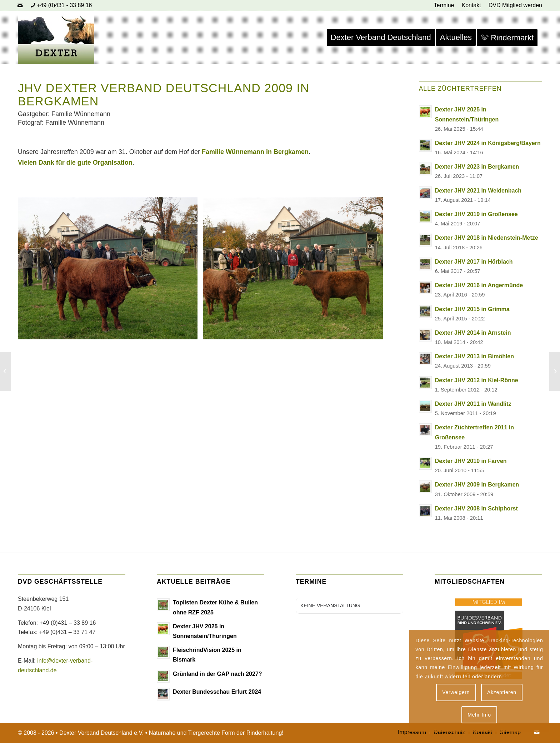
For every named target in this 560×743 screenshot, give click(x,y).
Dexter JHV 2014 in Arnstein (473, 333)
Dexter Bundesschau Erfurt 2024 (217, 692)
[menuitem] (444, 5)
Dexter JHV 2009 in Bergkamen (477, 485)
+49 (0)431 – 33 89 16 (67, 623)
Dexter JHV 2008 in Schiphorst (476, 508)
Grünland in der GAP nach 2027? (217, 674)
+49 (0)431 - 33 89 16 (64, 5)
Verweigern (456, 692)
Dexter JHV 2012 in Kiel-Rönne (477, 380)
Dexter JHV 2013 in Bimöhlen (474, 356)
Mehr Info (479, 715)
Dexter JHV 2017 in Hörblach (474, 262)
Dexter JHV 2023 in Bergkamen (477, 167)
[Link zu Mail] (20, 5)
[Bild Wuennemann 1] (295, 272)
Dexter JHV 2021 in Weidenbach (478, 191)
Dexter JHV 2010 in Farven (471, 461)
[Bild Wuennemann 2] (110, 272)
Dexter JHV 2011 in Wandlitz (473, 404)
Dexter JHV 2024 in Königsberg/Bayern (488, 143)
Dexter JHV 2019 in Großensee (476, 214)
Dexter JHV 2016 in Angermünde (479, 285)
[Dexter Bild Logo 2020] (56, 38)
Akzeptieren (502, 692)
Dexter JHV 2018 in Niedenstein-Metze (487, 238)
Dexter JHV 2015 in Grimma (472, 309)
